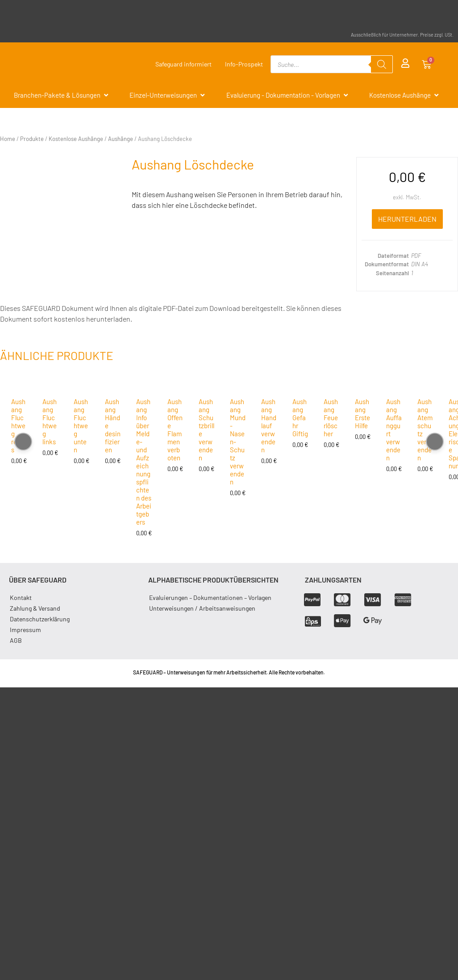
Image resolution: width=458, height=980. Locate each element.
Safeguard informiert (183, 64)
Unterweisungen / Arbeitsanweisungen (202, 608)
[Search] (382, 64)
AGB (16, 640)
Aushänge (121, 139)
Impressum (25, 630)
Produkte (32, 139)
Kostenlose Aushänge (76, 139)
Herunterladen (407, 219)
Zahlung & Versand (35, 608)
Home (8, 139)
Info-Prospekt (244, 64)
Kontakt (21, 598)
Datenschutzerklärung (40, 619)
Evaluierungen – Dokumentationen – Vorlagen (210, 598)
